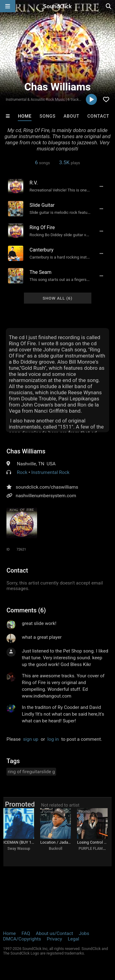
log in (53, 739)
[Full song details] (102, 186)
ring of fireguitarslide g (31, 772)
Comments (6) (26, 610)
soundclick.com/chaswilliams (47, 487)
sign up (31, 739)
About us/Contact (54, 933)
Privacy (54, 939)
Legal (73, 939)
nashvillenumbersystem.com (46, 496)
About (71, 116)
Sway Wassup (19, 849)
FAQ (26, 933)
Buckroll (56, 849)
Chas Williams (26, 451)
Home (25, 116)
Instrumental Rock (50, 472)
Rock (22, 472)
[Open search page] (109, 6)
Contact (98, 116)
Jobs (84, 933)
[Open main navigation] (8, 6)
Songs (48, 116)
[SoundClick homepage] (58, 6)
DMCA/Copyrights (22, 939)
